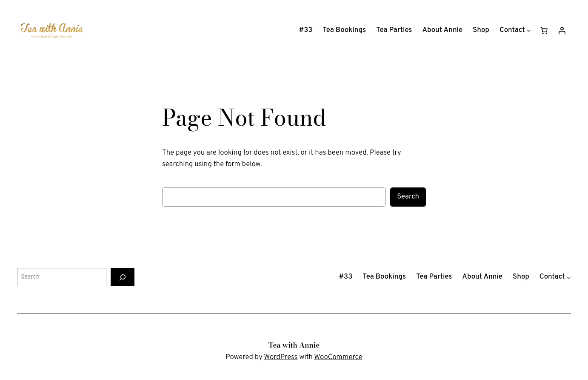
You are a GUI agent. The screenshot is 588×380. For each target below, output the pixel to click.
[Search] (123, 277)
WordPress (281, 357)
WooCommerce (338, 357)
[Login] (562, 30)
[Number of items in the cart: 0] (544, 30)
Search (408, 197)
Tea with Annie (294, 345)
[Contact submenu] (529, 30)
